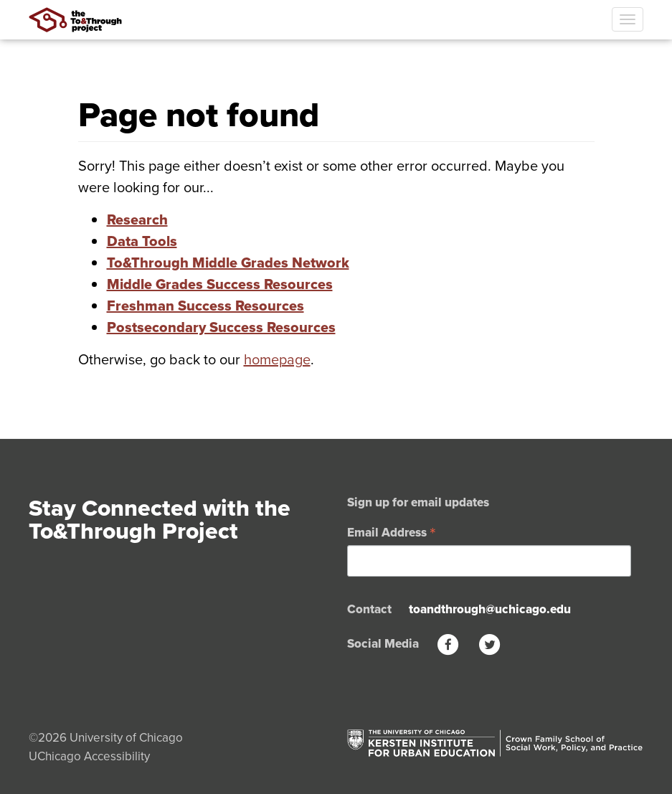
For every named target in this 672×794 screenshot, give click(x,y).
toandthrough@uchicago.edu (490, 609)
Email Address (392, 531)
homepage (277, 359)
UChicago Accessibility (89, 756)
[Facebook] (448, 644)
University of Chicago (126, 737)
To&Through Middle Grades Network (228, 263)
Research (137, 219)
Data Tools (142, 241)
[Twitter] (490, 644)
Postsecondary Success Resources (221, 327)
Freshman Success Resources (205, 306)
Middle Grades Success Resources (220, 284)
